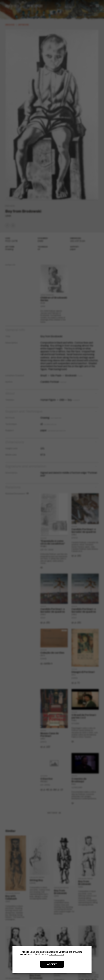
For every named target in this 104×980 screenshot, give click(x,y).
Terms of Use (57, 954)
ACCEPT (52, 964)
